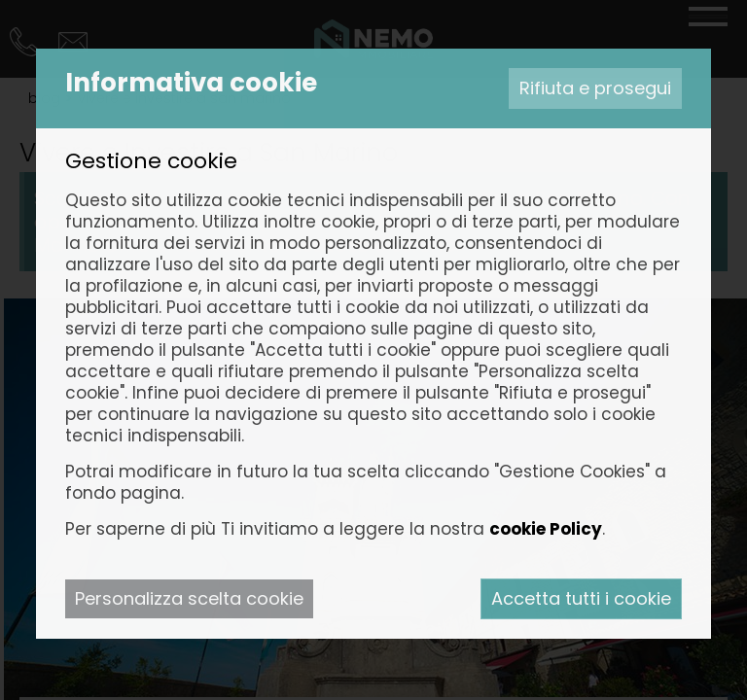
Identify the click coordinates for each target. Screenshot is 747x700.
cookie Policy (546, 529)
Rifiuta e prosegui (595, 88)
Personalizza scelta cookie (189, 598)
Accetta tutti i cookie (581, 598)
